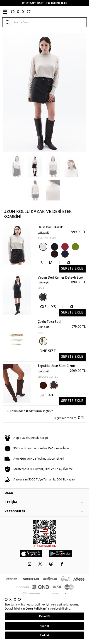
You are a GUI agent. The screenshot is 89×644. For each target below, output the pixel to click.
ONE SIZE (48, 351)
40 (51, 395)
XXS (43, 307)
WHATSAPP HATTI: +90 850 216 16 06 (44, 3)
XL (69, 263)
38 (42, 395)
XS (53, 307)
